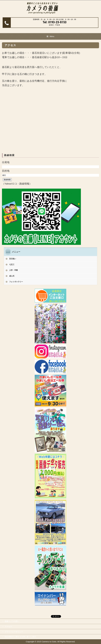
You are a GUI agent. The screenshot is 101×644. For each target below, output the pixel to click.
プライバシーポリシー (14, 632)
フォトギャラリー (16, 282)
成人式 (12, 276)
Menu (52, 36)
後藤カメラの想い (12, 621)
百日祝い (13, 259)
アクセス (8, 627)
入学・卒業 (13, 270)
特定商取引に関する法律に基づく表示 (20, 637)
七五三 (12, 264)
